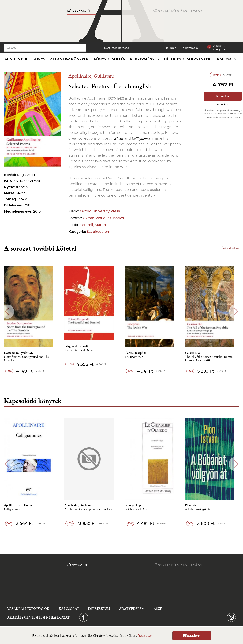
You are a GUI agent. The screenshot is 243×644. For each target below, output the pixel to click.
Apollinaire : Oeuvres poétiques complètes (90, 509)
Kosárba (223, 96)
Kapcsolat (227, 59)
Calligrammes (13, 509)
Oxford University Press (100, 211)
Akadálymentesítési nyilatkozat (38, 617)
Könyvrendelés (109, 59)
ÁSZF (158, 609)
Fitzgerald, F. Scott (78, 346)
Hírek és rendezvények (187, 59)
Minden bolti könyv (25, 59)
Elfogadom (192, 636)
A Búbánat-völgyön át (200, 509)
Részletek (145, 636)
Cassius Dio (195, 353)
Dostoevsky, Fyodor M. (20, 353)
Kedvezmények (144, 59)
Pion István (195, 505)
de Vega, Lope (136, 505)
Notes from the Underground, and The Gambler (28, 359)
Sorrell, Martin (94, 225)
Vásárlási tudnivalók (28, 609)
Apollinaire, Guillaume (92, 76)
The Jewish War (136, 357)
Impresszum (99, 609)
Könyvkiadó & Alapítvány (177, 11)
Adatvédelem (132, 609)
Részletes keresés (116, 48)
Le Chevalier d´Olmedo (140, 509)
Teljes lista (231, 247)
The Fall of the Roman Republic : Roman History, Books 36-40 (212, 359)
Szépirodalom (99, 232)
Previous (7, 311)
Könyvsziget (79, 11)
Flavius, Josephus (138, 353)
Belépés (170, 48)
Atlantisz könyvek (69, 59)
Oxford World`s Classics (103, 218)
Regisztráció (189, 48)
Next (236, 311)
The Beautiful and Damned (82, 350)
